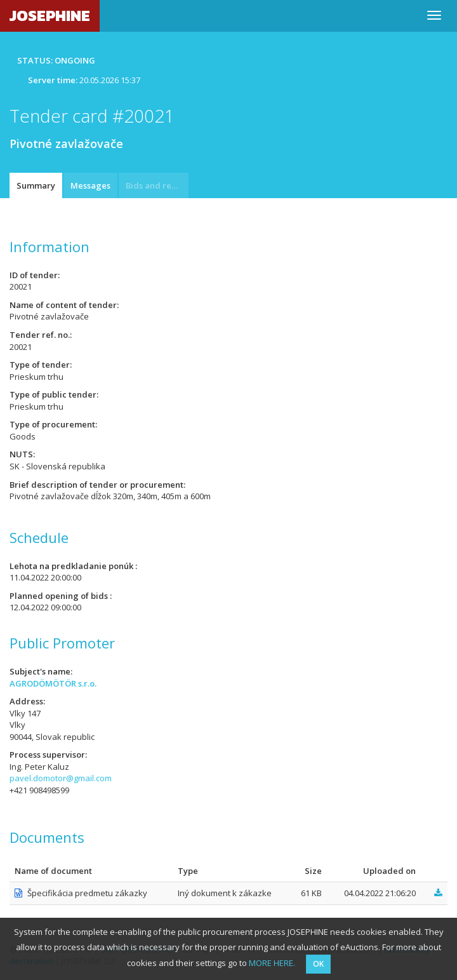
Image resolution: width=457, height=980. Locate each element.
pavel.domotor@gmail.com (61, 778)
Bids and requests (157, 185)
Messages (90, 185)
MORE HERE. (272, 963)
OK (318, 964)
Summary (36, 185)
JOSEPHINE (50, 16)
